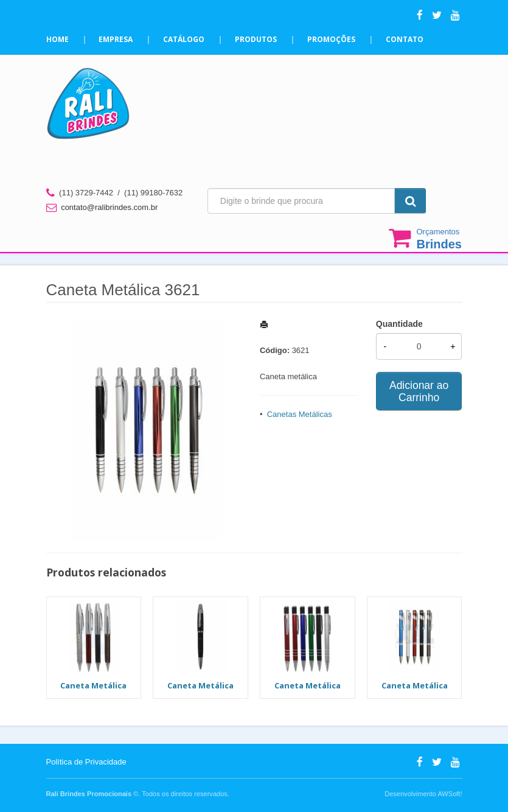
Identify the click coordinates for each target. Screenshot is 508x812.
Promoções (332, 39)
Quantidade (399, 324)
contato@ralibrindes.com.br (109, 207)
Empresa (116, 39)
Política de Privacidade (86, 762)
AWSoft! (450, 794)
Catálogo (184, 39)
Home (57, 39)
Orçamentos (439, 239)
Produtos (256, 39)
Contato (405, 39)
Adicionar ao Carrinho (419, 391)
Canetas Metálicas (300, 414)
